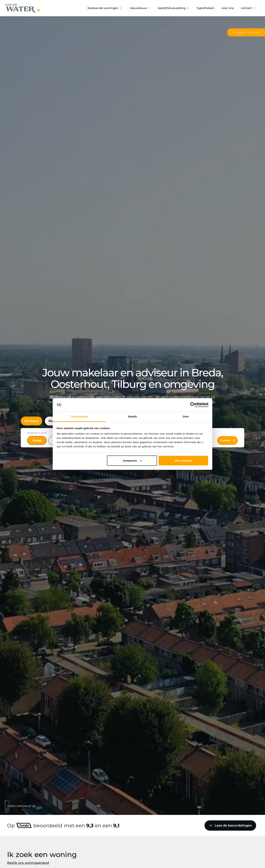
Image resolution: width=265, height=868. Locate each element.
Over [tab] (186, 416)
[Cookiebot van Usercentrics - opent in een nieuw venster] (193, 405)
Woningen (31, 421)
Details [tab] (132, 416)
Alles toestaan (183, 461)
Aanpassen (132, 461)
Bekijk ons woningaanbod (28, 863)
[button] (105, 8)
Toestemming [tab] (79, 416)
